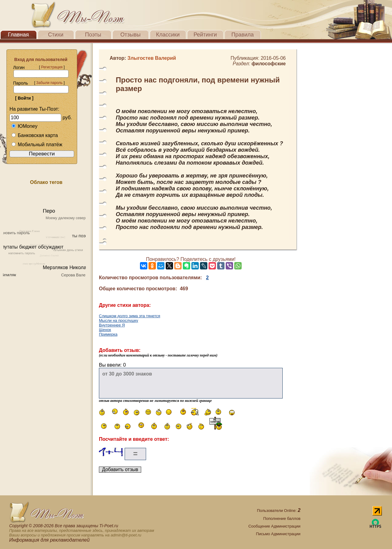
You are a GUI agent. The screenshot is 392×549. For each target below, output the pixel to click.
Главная (19, 35)
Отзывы (130, 35)
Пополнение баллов (282, 518)
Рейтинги (205, 35)
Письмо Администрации (278, 534)
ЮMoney (24, 126)
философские (269, 64)
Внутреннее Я (112, 325)
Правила (242, 35)
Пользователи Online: (279, 511)
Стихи (56, 35)
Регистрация (52, 67)
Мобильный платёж (37, 145)
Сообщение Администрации (274, 526)
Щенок (105, 330)
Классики (168, 35)
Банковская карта (35, 135)
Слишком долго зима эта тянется (130, 316)
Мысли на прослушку (119, 320)
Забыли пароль (49, 83)
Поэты (93, 35)
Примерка (108, 334)
